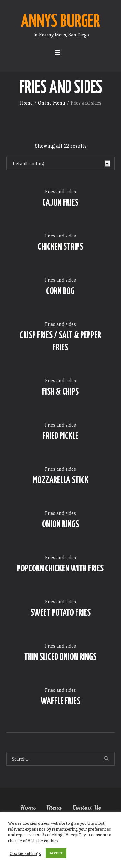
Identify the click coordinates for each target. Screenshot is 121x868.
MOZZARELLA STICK (60, 480)
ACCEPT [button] (56, 853)
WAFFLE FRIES (60, 701)
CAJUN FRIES (60, 203)
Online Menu (52, 103)
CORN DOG (60, 291)
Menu (54, 808)
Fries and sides (60, 192)
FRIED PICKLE (60, 436)
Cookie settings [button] (25, 853)
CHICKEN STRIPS (60, 247)
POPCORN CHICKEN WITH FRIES (60, 569)
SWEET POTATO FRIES (60, 613)
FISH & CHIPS (60, 392)
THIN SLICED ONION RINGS (60, 657)
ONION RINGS (60, 525)
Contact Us (87, 808)
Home (26, 103)
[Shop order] (60, 164)
